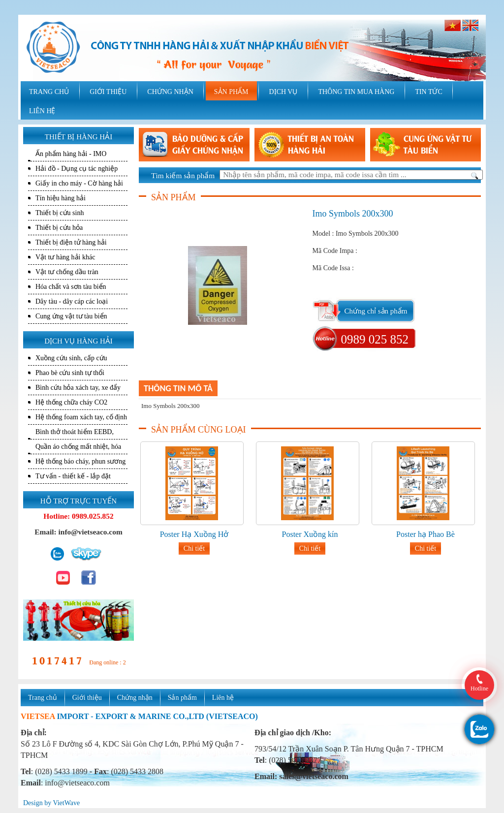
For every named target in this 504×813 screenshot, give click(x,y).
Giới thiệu (87, 698)
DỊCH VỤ (283, 92)
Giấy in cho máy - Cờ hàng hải (79, 183)
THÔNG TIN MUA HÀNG (356, 92)
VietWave (66, 803)
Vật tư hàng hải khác (65, 257)
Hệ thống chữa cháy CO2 (71, 402)
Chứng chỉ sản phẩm (376, 311)
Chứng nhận (135, 698)
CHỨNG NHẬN (170, 92)
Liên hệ (223, 698)
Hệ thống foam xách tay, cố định (81, 417)
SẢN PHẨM (231, 92)
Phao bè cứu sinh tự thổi (70, 373)
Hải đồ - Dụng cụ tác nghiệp (77, 169)
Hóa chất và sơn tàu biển (71, 287)
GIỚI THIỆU (108, 92)
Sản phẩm (182, 698)
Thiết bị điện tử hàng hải (71, 242)
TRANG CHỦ (49, 92)
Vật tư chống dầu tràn (67, 272)
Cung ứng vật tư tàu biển (71, 316)
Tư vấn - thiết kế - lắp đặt (73, 476)
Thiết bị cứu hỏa (59, 228)
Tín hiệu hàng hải (61, 198)
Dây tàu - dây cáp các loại (72, 301)
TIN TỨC (428, 92)
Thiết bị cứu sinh (60, 213)
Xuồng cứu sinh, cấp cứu (71, 358)
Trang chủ (43, 698)
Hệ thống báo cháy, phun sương (80, 461)
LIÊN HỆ (42, 111)
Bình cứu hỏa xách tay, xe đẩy (78, 388)
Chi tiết (194, 548)
